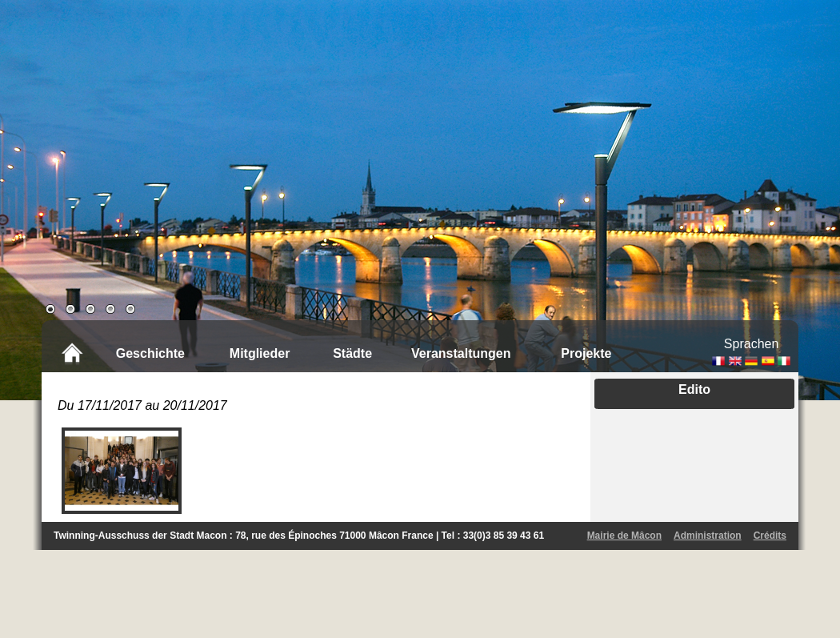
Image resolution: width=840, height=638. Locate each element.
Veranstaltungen (461, 353)
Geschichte (150, 353)
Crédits (770, 536)
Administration (708, 536)
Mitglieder (260, 353)
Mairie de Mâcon (624, 536)
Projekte (586, 353)
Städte (352, 353)
